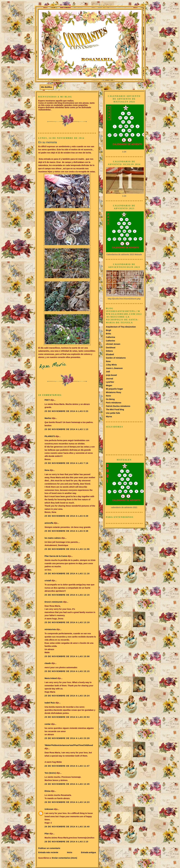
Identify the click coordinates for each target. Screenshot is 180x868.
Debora (109, 351)
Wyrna (109, 417)
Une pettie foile (113, 413)
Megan (109, 385)
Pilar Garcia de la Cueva (56, 556)
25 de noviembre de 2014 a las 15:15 (67, 671)
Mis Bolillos (47, 87)
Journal (109, 379)
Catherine (110, 341)
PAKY (47, 400)
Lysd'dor (110, 382)
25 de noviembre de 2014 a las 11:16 (67, 574)
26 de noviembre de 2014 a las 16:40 (67, 827)
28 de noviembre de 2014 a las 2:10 (66, 842)
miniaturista (50, 629)
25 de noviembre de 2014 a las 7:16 (66, 463)
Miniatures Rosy (113, 392)
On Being (110, 399)
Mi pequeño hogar (114, 389)
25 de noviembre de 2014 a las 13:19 (67, 622)
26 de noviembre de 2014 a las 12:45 (67, 784)
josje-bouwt (111, 375)
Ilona (47, 470)
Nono (108, 396)
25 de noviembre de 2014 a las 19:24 (67, 696)
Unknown (49, 809)
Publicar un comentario (49, 848)
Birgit (108, 330)
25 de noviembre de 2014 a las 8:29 (66, 516)
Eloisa (48, 791)
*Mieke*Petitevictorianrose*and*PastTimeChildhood (69, 745)
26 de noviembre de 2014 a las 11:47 (67, 766)
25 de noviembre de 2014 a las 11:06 (67, 549)
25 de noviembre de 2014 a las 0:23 (66, 411)
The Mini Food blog (115, 409)
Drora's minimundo (54, 602)
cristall (48, 581)
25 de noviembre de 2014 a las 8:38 (66, 531)
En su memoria (48, 142)
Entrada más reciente (48, 852)
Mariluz (48, 418)
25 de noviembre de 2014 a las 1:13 (66, 429)
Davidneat (111, 348)
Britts (108, 334)
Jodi (108, 372)
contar (48, 724)
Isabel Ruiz (50, 703)
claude (48, 663)
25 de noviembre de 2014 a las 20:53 (67, 717)
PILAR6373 (50, 436)
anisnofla (49, 523)
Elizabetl (110, 354)
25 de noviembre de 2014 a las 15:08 (67, 656)
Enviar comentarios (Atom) (64, 858)
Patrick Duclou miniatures (118, 406)
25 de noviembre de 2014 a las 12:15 (67, 595)
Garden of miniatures (116, 358)
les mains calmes (53, 538)
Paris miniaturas (114, 403)
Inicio (70, 852)
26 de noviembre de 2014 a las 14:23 (67, 802)
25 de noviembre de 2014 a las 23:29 (67, 738)
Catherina (110, 337)
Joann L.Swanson (114, 368)
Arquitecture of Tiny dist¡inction (121, 327)
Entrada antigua (88, 852)
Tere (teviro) (50, 773)
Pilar (47, 834)
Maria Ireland (51, 678)
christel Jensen (113, 344)
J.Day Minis (111, 365)
